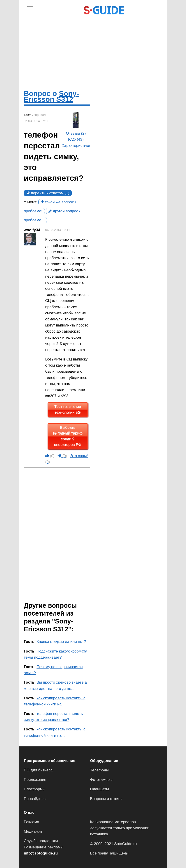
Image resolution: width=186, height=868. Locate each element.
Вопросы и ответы (106, 799)
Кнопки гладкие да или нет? (61, 642)
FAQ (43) (76, 139)
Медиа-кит (33, 831)
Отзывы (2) (76, 133)
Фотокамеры (101, 780)
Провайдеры (35, 799)
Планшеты (100, 789)
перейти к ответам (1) (48, 193)
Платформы (35, 789)
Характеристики (76, 146)
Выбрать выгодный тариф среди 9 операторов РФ (68, 436)
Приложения (35, 780)
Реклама (32, 822)
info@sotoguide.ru (41, 853)
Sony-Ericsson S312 (52, 96)
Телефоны (100, 770)
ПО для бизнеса (38, 770)
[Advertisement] (93, 48)
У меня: (31, 202)
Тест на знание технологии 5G (68, 410)
